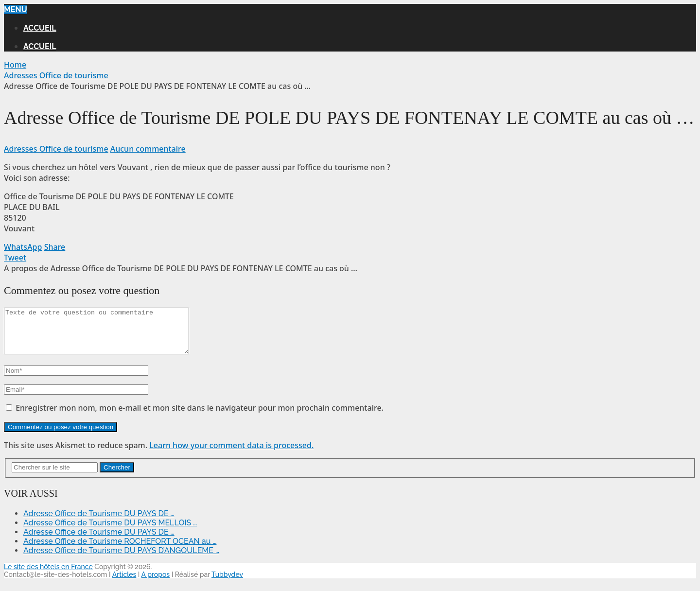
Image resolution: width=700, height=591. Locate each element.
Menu (16, 9)
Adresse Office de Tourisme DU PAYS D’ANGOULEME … (121, 559)
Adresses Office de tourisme (56, 149)
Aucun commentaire (148, 149)
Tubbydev (227, 583)
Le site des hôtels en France (48, 575)
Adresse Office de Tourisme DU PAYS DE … (99, 522)
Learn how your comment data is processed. (231, 454)
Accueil (40, 28)
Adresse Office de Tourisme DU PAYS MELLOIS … (110, 531)
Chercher (117, 476)
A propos (156, 583)
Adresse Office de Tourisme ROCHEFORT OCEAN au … (120, 550)
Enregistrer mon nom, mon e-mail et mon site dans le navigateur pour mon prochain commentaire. (200, 417)
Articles (124, 583)
